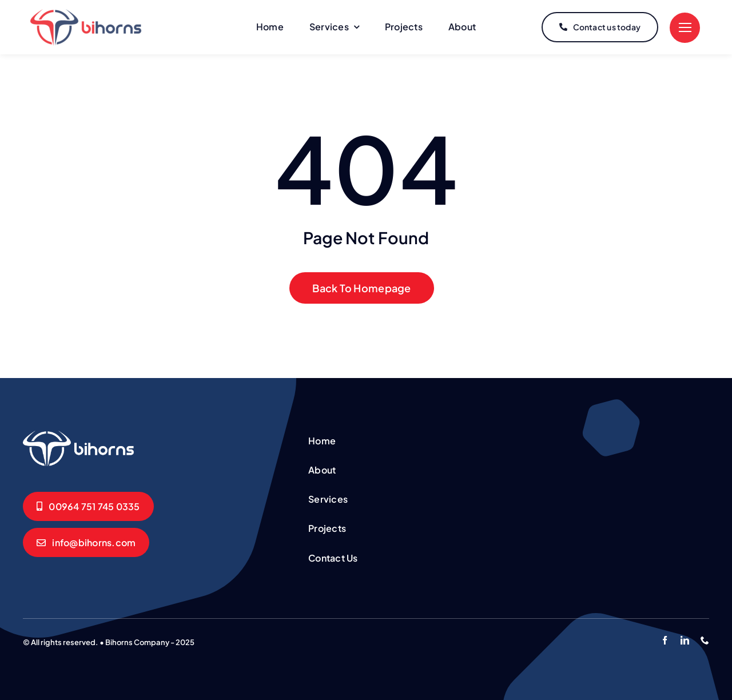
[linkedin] (685, 640)
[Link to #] (685, 28)
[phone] (705, 640)
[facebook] (665, 640)
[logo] (86, 14)
